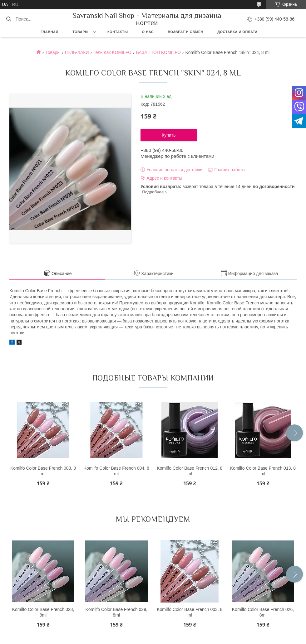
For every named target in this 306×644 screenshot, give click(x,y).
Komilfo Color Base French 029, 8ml (116, 612)
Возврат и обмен (185, 32)
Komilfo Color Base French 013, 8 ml (263, 471)
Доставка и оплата (237, 32)
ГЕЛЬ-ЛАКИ (77, 52)
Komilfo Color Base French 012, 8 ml (190, 471)
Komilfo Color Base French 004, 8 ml (116, 471)
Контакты (118, 32)
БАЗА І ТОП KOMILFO (158, 52)
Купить (169, 135)
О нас (148, 32)
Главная (49, 32)
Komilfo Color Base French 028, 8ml (43, 612)
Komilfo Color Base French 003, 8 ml (43, 471)
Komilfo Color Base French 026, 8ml (263, 612)
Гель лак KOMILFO (112, 52)
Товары (80, 32)
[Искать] (9, 19)
